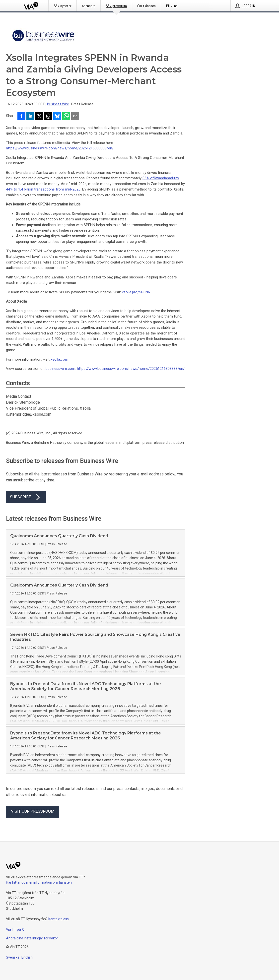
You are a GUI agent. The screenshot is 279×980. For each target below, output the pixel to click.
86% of (148, 178)
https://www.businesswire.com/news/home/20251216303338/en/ (60, 148)
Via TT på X (15, 929)
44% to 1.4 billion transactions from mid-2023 (43, 189)
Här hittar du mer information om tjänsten (39, 882)
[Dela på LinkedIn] (30, 117)
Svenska (13, 957)
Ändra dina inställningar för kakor (32, 938)
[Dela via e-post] (75, 117)
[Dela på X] (39, 117)
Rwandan (161, 178)
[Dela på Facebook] (21, 117)
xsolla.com (59, 359)
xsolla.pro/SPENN (136, 292)
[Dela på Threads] (48, 117)
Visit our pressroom (33, 811)
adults (174, 178)
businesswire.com (60, 369)
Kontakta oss (59, 919)
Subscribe (26, 497)
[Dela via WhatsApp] (66, 117)
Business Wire (58, 104)
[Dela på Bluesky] (57, 117)
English (27, 957)
